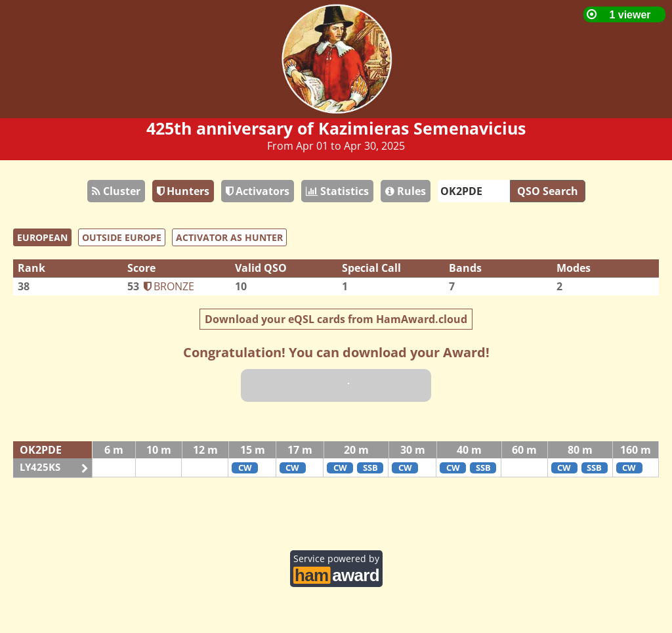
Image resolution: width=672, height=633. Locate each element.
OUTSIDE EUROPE (122, 237)
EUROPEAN (42, 237)
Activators (258, 191)
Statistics (337, 191)
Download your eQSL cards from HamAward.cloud (336, 319)
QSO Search (548, 191)
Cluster (116, 191)
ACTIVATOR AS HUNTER (229, 237)
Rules (406, 191)
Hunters (183, 191)
